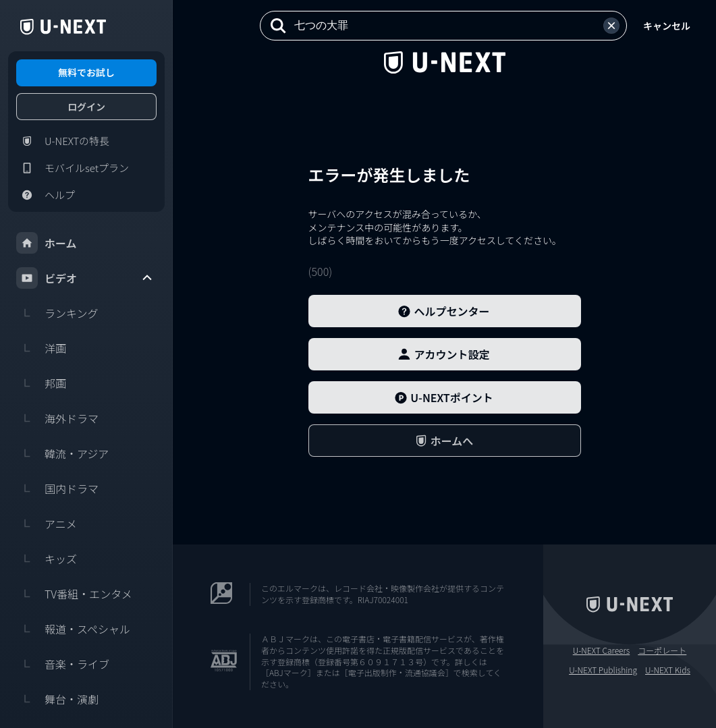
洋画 (41, 348)
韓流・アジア (62, 453)
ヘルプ (46, 195)
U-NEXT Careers (602, 650)
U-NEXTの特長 (63, 141)
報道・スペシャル (73, 629)
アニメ (47, 524)
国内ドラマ (57, 488)
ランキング (57, 313)
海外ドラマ (57, 418)
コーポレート (662, 650)
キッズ (47, 559)
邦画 (41, 383)
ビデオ (85, 278)
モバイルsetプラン (73, 168)
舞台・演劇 (57, 699)
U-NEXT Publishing (603, 670)
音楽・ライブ (63, 664)
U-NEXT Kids (668, 670)
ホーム (47, 243)
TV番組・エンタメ (74, 594)
